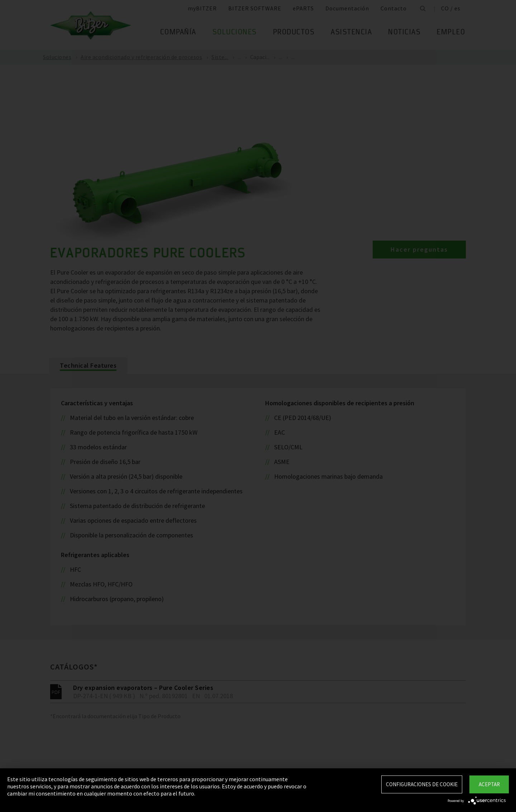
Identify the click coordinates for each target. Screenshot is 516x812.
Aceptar (489, 784)
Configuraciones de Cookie (422, 784)
